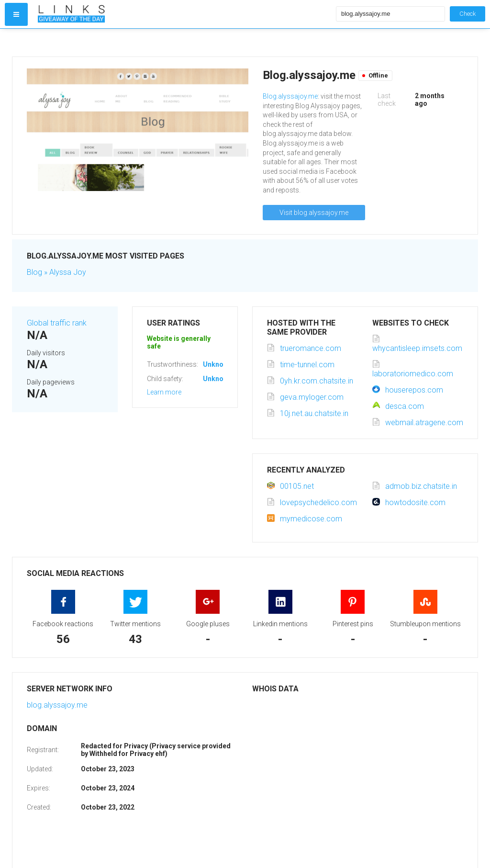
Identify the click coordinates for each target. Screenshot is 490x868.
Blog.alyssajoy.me (290, 96)
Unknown (217, 364)
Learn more (164, 392)
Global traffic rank (57, 323)
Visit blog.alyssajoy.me (314, 213)
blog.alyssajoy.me (57, 705)
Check (468, 14)
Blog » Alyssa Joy (56, 272)
